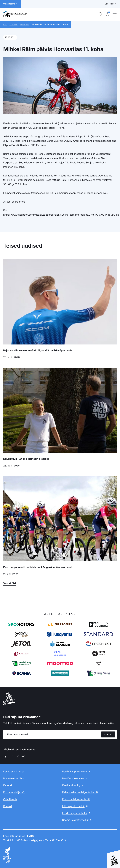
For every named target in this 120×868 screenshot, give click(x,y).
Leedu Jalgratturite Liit (75, 813)
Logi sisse (110, 4)
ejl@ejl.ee (37, 840)
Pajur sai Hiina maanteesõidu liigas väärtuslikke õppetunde (38, 350)
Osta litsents (10, 799)
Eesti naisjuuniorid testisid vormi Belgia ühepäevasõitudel (37, 567)
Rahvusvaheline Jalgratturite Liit (80, 792)
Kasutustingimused (14, 771)
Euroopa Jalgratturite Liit (76, 799)
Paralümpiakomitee (73, 778)
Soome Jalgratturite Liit (75, 820)
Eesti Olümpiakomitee (75, 771)
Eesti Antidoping (71, 785)
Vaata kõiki (10, 583)
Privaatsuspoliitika (13, 778)
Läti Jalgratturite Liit (73, 806)
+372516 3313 (58, 840)
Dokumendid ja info (14, 792)
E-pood (8, 785)
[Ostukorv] (108, 14)
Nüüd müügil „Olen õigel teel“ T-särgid (26, 459)
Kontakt (8, 806)
